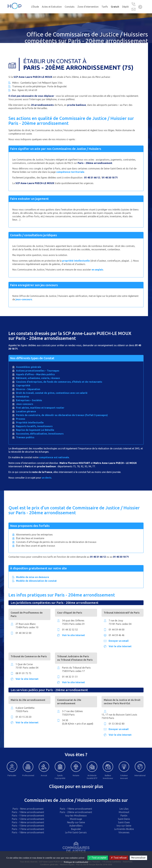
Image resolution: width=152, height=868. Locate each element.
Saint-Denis (124, 819)
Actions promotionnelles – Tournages (38, 371)
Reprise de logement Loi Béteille (35, 430)
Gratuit (115, 7)
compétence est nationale (54, 457)
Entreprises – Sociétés (29, 400)
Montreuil (124, 812)
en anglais (97, 270)
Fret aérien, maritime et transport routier (40, 408)
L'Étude (35, 7)
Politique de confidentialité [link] (76, 862)
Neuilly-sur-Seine (76, 822)
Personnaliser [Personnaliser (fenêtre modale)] (138, 858)
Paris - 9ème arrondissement (28, 809)
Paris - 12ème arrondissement (28, 819)
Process (21, 419)
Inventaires (23, 397)
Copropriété (23, 385)
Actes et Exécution (52, 7)
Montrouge (76, 819)
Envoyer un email (119, 641)
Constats (70, 7)
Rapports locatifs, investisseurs (34, 426)
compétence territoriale (70, 172)
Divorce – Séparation (28, 389)
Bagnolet (76, 829)
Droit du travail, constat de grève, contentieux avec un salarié (52, 393)
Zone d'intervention (88, 7)
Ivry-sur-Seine (124, 826)
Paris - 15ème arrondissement (28, 826)
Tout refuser (119, 858)
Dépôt (125, 7)
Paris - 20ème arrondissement (76, 812)
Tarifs (105, 7)
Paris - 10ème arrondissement (28, 812)
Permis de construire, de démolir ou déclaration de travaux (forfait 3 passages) (62, 415)
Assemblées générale (29, 367)
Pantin (124, 816)
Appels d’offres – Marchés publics (35, 374)
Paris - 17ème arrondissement (28, 829)
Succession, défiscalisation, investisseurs (40, 434)
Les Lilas (124, 809)
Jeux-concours (25, 404)
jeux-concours (24, 299)
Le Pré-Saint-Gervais (76, 832)
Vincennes (124, 832)
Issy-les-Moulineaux (76, 816)
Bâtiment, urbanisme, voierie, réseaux (38, 378)
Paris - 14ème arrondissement (28, 822)
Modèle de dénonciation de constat (36, 581)
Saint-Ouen (124, 822)
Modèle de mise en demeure (33, 577)
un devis (47, 478)
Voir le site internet (73, 635)
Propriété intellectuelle (30, 423)
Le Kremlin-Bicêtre (124, 829)
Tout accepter (98, 858)
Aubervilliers (76, 826)
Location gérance (26, 411)
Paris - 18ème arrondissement (28, 832)
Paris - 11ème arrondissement (28, 816)
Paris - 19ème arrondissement (76, 809)
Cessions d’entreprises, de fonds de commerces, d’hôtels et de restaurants (59, 382)
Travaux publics (25, 437)
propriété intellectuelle (76, 261)
